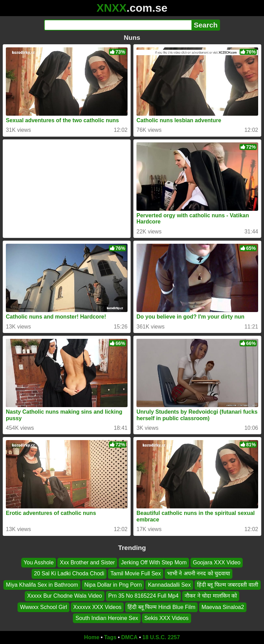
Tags (110, 637)
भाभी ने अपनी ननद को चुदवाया (199, 573)
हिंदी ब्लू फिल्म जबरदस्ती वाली (228, 585)
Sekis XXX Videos (167, 618)
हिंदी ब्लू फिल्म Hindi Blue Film (161, 607)
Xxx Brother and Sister (87, 562)
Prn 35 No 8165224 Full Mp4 (144, 596)
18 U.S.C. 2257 (161, 637)
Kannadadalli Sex (169, 585)
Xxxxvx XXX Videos (97, 607)
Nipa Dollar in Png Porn (113, 585)
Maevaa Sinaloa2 (223, 607)
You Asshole (39, 562)
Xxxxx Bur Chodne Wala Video (65, 596)
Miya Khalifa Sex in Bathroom (42, 585)
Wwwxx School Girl (43, 607)
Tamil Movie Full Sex (136, 573)
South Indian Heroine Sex (107, 618)
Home (92, 637)
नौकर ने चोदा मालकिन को (211, 596)
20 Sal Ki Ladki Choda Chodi (69, 573)
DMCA (129, 637)
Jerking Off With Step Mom (154, 562)
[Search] (118, 25)
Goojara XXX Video (217, 562)
